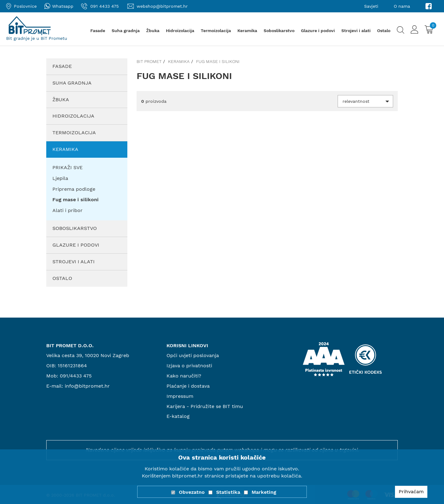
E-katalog (178, 416)
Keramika (247, 31)
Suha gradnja (126, 31)
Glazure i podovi (318, 31)
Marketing (264, 492)
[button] (365, 101)
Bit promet (149, 61)
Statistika (228, 492)
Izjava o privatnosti (189, 366)
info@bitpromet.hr (87, 386)
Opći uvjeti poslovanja (193, 355)
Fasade (98, 31)
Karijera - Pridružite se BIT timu (205, 406)
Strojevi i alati (356, 31)
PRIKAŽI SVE (68, 167)
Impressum (180, 396)
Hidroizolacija (180, 31)
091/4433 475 (76, 376)
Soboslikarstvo (279, 31)
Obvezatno (192, 492)
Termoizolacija (216, 31)
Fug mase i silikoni (218, 61)
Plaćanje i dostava (188, 386)
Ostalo (384, 31)
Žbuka (153, 31)
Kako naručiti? (184, 376)
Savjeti (371, 6)
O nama (402, 6)
